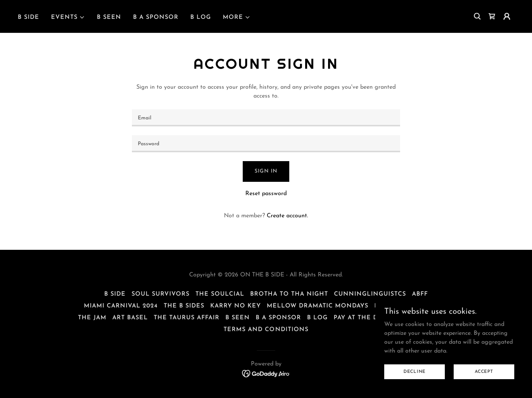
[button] (68, 17)
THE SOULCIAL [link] (220, 294)
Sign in (266, 171)
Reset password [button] (266, 194)
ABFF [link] (420, 294)
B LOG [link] (201, 17)
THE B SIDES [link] (184, 306)
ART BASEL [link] (130, 318)
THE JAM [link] (92, 318)
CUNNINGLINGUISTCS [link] (370, 294)
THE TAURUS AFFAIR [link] (187, 318)
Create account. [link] (287, 216)
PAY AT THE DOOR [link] (364, 318)
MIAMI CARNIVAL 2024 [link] (121, 306)
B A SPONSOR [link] (156, 17)
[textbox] (266, 118)
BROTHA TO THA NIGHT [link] (289, 294)
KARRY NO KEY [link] (236, 306)
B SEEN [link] (109, 17)
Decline (415, 371)
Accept (484, 371)
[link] (492, 16)
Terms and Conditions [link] (266, 330)
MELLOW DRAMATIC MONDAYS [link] (318, 306)
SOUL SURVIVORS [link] (161, 294)
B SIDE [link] (28, 17)
